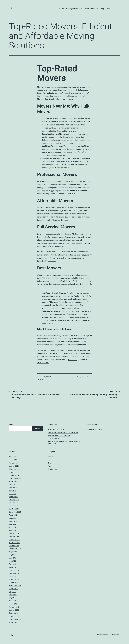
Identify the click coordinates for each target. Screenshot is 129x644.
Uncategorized (53, 469)
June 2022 (13, 595)
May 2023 (12, 561)
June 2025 (13, 487)
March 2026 (13, 460)
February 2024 (14, 533)
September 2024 (15, 512)
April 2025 (13, 494)
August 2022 (14, 589)
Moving (50, 460)
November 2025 (15, 472)
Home (61, 9)
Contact (117, 9)
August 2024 (14, 515)
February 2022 (14, 607)
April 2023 (13, 564)
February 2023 (14, 570)
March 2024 (13, 530)
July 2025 (12, 484)
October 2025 (14, 475)
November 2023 (15, 543)
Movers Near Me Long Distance (59, 436)
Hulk (12, 8)
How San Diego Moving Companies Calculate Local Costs (64, 442)
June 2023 (13, 558)
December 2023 (15, 540)
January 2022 (14, 610)
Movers (89, 377)
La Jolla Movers (53, 439)
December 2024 (15, 506)
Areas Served (90, 9)
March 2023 (13, 567)
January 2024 (14, 537)
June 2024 (13, 521)
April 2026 (13, 457)
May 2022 (12, 598)
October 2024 (14, 509)
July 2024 (12, 518)
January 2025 (14, 503)
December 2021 (15, 613)
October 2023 (14, 546)
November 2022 (15, 579)
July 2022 (12, 592)
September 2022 (15, 586)
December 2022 (15, 576)
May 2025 (12, 491)
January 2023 (14, 573)
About (109, 9)
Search (11, 424)
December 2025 (15, 469)
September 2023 (15, 549)
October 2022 (14, 582)
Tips (49, 466)
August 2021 (14, 622)
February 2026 (14, 463)
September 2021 (15, 619)
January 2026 (14, 466)
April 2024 (13, 527)
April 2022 (13, 601)
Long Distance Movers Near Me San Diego (63, 433)
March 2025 (13, 497)
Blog (102, 9)
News (50, 463)
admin (41, 379)
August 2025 (14, 481)
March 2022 (13, 604)
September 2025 (15, 478)
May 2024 (12, 524)
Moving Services (73, 9)
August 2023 (14, 552)
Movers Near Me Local (56, 429)
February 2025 (14, 500)
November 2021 (15, 616)
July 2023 (12, 555)
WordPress (116, 635)
